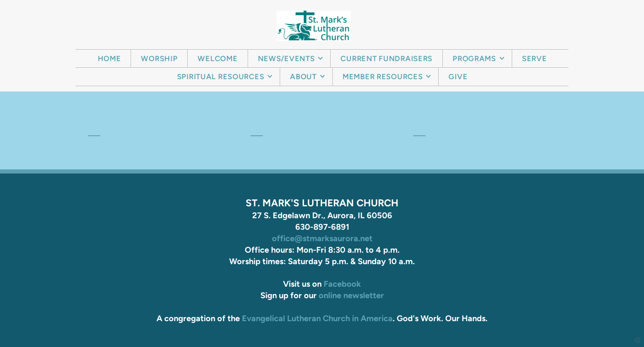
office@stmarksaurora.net (322, 238)
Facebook (342, 284)
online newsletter (351, 295)
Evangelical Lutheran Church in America (317, 318)
